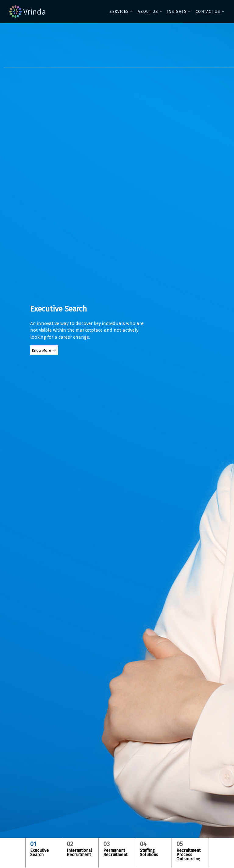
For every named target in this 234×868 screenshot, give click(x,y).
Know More (42, 350)
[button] (121, 12)
